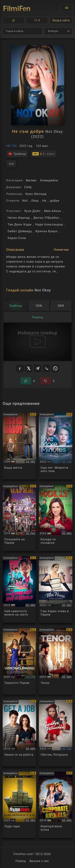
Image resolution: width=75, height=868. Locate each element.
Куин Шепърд (36, 194)
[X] (29, 368)
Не (44, 201)
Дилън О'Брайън (46, 218)
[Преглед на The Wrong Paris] (19, 661)
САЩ (28, 187)
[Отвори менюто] (67, 8)
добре (55, 201)
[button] (14, 20)
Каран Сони (17, 238)
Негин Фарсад (19, 218)
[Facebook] (20, 368)
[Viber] (46, 368)
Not (25, 201)
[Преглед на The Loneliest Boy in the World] (19, 590)
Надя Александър (49, 224)
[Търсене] (23, 31)
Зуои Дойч (32, 211)
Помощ (21, 861)
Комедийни (49, 180)
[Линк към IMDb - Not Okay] (44, 154)
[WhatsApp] (55, 368)
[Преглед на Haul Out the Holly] (56, 518)
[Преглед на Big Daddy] (19, 446)
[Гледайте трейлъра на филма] (17, 154)
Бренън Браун (47, 231)
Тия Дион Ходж (20, 224)
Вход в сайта (61, 20)
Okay (35, 201)
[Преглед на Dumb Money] (19, 805)
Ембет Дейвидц (20, 231)
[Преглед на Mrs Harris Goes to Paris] (56, 590)
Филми (31, 180)
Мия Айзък (53, 211)
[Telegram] (38, 368)
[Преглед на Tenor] (56, 661)
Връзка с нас (39, 861)
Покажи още (61, 250)
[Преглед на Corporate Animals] (56, 805)
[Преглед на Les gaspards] (19, 518)
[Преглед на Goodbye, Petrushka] (56, 733)
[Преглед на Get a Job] (19, 733)
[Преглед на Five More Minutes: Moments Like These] (56, 446)
